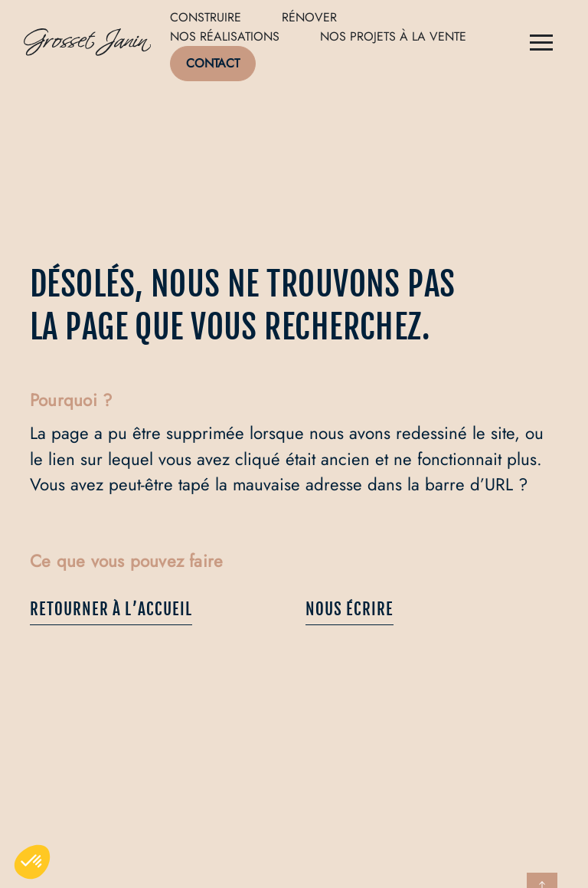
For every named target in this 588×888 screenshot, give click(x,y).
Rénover (309, 17)
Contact (213, 63)
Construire (206, 17)
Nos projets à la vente (393, 36)
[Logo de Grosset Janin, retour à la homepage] (88, 44)
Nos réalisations (225, 36)
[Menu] (541, 45)
